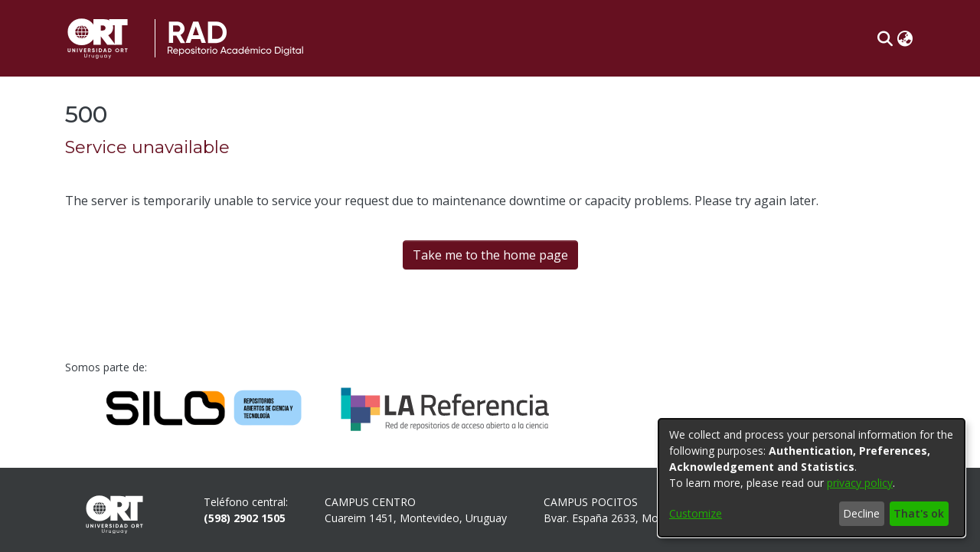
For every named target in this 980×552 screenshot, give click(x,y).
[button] (885, 38)
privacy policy (860, 483)
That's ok (919, 513)
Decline (861, 513)
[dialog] (812, 478)
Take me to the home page (490, 255)
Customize (696, 513)
